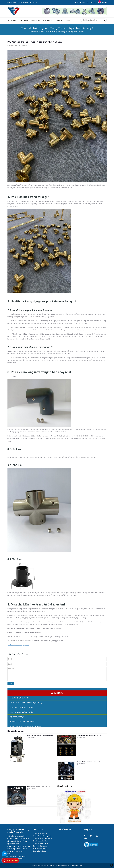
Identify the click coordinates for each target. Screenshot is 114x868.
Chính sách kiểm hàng (41, 843)
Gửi (11, 684)
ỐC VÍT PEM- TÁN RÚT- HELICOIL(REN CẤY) (25, 703)
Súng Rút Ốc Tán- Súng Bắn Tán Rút (22, 722)
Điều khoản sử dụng (40, 849)
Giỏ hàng (102, 3)
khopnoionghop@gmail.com (17, 856)
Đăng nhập (80, 3)
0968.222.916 (17, 3)
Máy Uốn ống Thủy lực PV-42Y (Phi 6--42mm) (43, 736)
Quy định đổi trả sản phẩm (42, 836)
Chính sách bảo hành (40, 841)
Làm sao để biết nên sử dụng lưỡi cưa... (90, 736)
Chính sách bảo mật (40, 833)
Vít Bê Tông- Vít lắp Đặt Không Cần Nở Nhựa (25, 726)
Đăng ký (91, 3)
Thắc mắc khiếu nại (40, 851)
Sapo (81, 865)
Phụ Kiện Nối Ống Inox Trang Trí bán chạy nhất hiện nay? (35, 42)
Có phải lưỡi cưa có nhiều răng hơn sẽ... (90, 762)
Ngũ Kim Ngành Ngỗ (16, 717)
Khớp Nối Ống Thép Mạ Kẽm (19, 698)
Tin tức (59, 21)
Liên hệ (68, 21)
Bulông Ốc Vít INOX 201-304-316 (21, 707)
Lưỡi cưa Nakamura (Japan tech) (21, 712)
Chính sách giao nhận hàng (42, 838)
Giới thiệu (24, 21)
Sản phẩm (36, 21)
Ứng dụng (48, 21)
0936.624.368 (34, 3)
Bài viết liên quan (16, 731)
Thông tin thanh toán (40, 846)
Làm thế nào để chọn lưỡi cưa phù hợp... (41, 787)
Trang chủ (12, 21)
